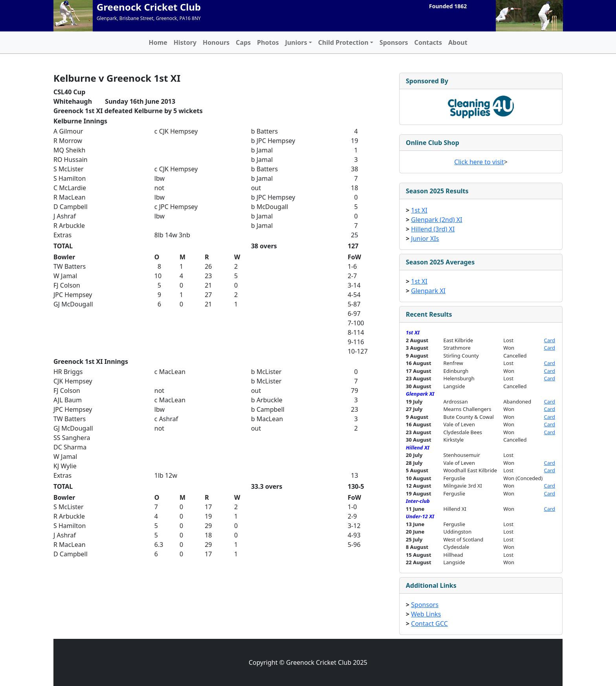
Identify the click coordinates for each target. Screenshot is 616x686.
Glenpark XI (428, 291)
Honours (216, 42)
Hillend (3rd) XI (433, 229)
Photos (268, 42)
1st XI (419, 210)
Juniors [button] (296, 42)
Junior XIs (425, 238)
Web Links (426, 614)
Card (549, 340)
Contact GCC (429, 624)
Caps (243, 42)
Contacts (428, 42)
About (458, 42)
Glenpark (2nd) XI (436, 220)
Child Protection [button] (343, 42)
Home (158, 42)
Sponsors (394, 42)
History (185, 42)
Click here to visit (479, 162)
